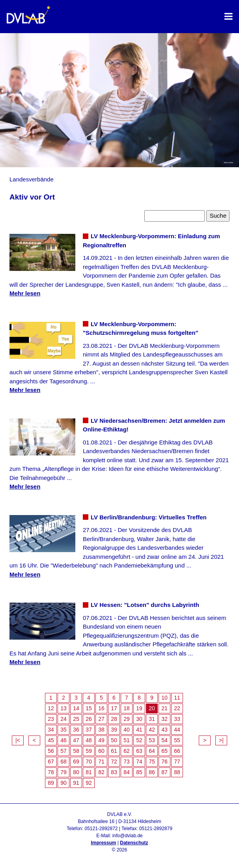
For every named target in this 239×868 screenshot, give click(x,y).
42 (152, 730)
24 (63, 719)
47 (76, 740)
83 (114, 772)
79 (63, 772)
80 (76, 772)
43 (164, 730)
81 (89, 772)
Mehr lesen (25, 293)
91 (76, 783)
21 (164, 708)
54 (164, 740)
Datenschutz (134, 843)
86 (152, 772)
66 (177, 751)
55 (177, 740)
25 (76, 719)
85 (139, 772)
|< (18, 740)
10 (164, 698)
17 (114, 708)
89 (51, 783)
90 (63, 783)
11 (177, 698)
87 (164, 772)
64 (152, 751)
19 (139, 708)
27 (101, 719)
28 (114, 719)
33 (177, 719)
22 (177, 708)
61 (114, 751)
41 (139, 730)
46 (63, 740)
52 (139, 740)
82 (101, 772)
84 (127, 772)
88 (177, 772)
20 (152, 708)
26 (89, 719)
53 (152, 740)
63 (139, 751)
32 (164, 719)
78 (51, 772)
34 (51, 730)
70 (89, 762)
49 (101, 740)
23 (51, 719)
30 (139, 719)
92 (89, 783)
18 (127, 708)
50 (114, 740)
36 (76, 730)
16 (101, 708)
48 (89, 740)
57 (63, 751)
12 (51, 708)
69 (76, 762)
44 (177, 730)
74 (139, 762)
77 (177, 762)
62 (127, 751)
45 (51, 740)
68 (63, 762)
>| (221, 740)
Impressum (103, 843)
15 (89, 708)
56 (51, 751)
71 (101, 762)
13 (63, 708)
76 (164, 762)
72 (114, 762)
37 (89, 730)
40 (127, 730)
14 (76, 708)
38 (101, 730)
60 (101, 751)
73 (127, 762)
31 (152, 719)
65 (164, 751)
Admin (119, 857)
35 (63, 730)
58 (76, 751)
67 (51, 762)
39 (114, 730)
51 (127, 740)
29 (127, 719)
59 (89, 751)
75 (152, 762)
